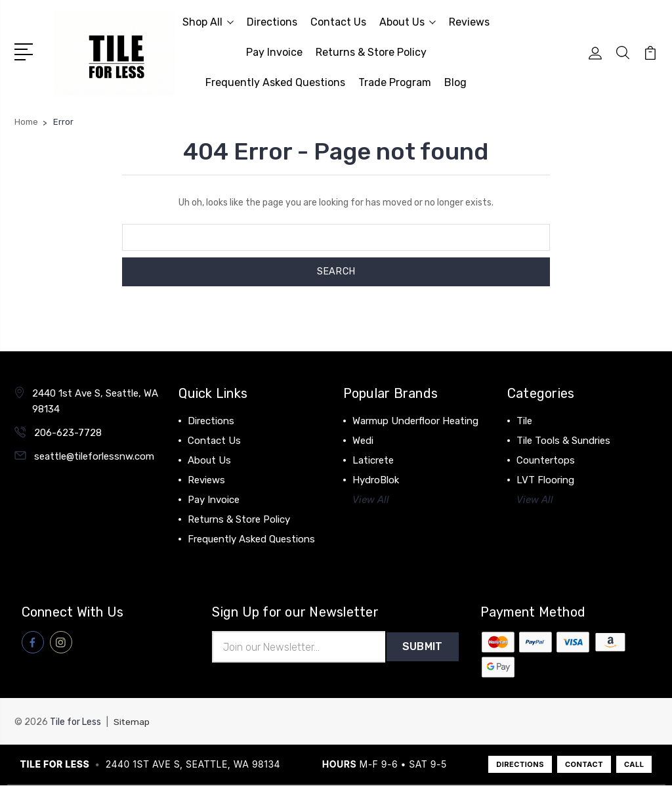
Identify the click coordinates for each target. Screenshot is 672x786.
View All (371, 500)
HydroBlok (376, 480)
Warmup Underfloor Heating (415, 421)
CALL (634, 765)
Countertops (546, 460)
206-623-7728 (68, 433)
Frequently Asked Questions (275, 82)
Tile (524, 421)
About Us (408, 22)
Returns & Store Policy (371, 52)
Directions (272, 22)
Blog (455, 82)
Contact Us (338, 22)
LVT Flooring (545, 480)
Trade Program (395, 82)
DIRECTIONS (520, 765)
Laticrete (373, 460)
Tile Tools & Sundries (563, 441)
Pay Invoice (274, 52)
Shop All (208, 22)
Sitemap (132, 723)
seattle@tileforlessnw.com (94, 456)
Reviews (469, 22)
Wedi (363, 441)
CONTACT (584, 765)
